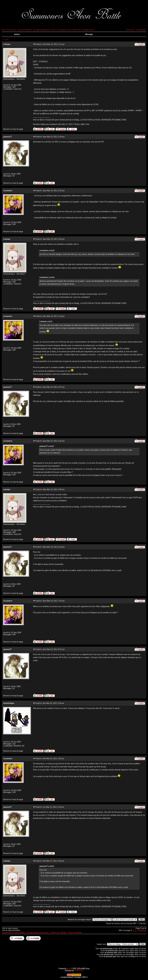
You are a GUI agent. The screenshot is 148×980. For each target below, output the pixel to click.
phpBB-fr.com (79, 971)
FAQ (4, 30)
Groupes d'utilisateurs (42, 30)
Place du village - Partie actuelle (67, 932)
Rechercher (11, 30)
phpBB (69, 969)
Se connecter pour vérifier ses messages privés (76, 30)
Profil (54, 30)
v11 (7, 39)
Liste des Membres (24, 30)
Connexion (130, 30)
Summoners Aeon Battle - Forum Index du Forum (25, 932)
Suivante (142, 930)
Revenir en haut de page (13, 129)
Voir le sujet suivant (10, 928)
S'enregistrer (141, 30)
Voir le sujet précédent (11, 930)
